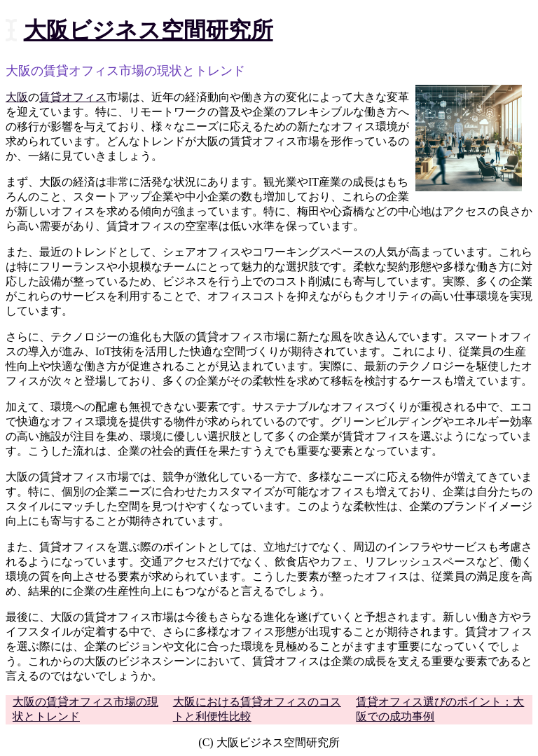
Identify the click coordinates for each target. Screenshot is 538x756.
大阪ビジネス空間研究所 (149, 30)
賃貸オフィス (73, 97)
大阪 (17, 97)
